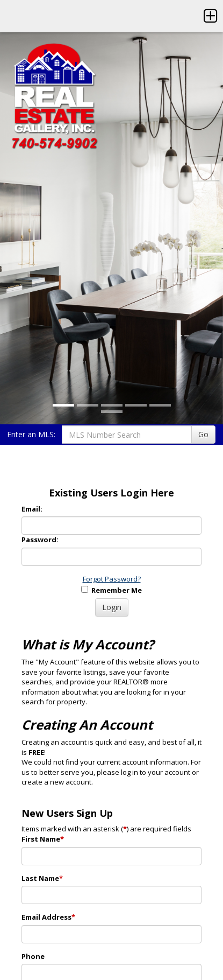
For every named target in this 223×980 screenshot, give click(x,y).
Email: (32, 509)
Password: (40, 540)
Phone (33, 956)
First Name (43, 839)
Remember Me (112, 590)
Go (203, 434)
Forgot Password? (112, 579)
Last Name (42, 878)
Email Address (48, 917)
